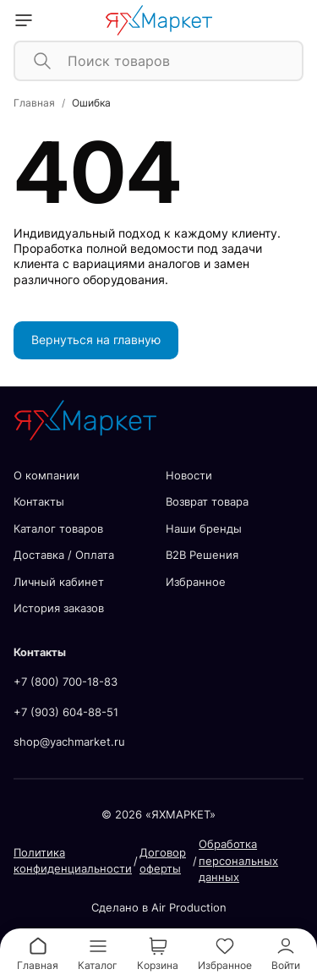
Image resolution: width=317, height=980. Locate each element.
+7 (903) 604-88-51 (66, 712)
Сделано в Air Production (159, 907)
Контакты (39, 501)
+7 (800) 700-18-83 (66, 682)
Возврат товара (207, 501)
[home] (158, 20)
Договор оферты (163, 861)
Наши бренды (204, 528)
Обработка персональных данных (238, 860)
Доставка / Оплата (64, 555)
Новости (189, 475)
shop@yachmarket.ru (69, 742)
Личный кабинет (59, 582)
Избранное (196, 582)
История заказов (59, 608)
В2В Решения (202, 555)
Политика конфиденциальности (73, 861)
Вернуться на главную (96, 339)
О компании (46, 475)
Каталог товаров (58, 528)
